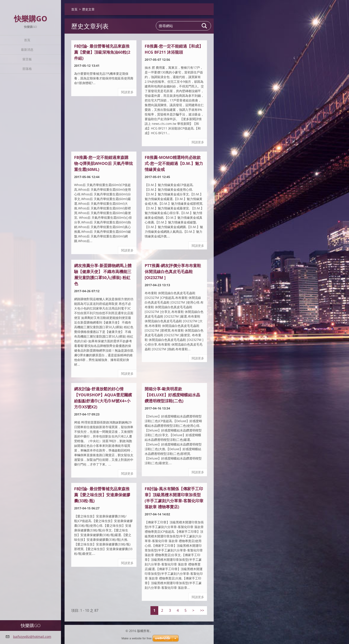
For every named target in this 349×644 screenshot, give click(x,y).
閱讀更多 (127, 92)
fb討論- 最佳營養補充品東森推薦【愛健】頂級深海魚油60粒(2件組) (102, 52)
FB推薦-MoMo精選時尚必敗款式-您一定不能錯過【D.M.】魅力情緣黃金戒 (174, 163)
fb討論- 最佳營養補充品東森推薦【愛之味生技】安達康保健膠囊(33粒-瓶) (102, 495)
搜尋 (205, 26)
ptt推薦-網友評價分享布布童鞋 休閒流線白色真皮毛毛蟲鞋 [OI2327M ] (173, 271)
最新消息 (27, 50)
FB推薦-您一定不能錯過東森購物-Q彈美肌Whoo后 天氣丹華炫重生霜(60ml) (103, 163)
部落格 (27, 69)
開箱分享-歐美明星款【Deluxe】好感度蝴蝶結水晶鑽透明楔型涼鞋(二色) (172, 395)
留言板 (27, 59)
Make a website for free (137, 638)
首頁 (27, 40)
